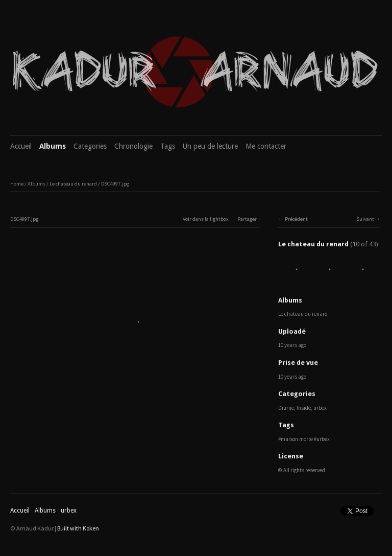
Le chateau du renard (73, 184)
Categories (90, 146)
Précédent (296, 219)
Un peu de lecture (210, 146)
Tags (168, 146)
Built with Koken (78, 528)
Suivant (365, 219)
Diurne (286, 408)
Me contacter (266, 146)
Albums (53, 146)
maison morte (297, 439)
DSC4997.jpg (115, 184)
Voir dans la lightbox (206, 219)
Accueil (21, 146)
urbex (320, 408)
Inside (304, 408)
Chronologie (133, 146)
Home (17, 184)
